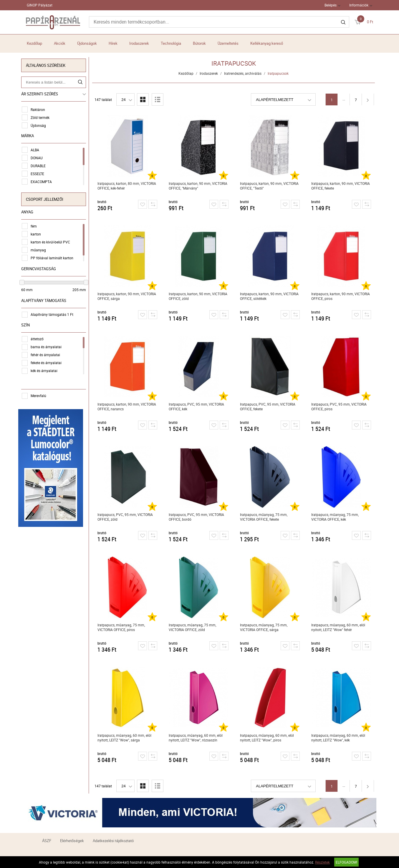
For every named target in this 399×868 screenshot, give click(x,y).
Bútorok (199, 43)
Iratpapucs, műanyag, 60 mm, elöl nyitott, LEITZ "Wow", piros (268, 738)
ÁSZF (47, 841)
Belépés (331, 5)
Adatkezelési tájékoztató (113, 841)
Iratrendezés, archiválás (244, 73)
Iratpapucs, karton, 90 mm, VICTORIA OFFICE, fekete (341, 186)
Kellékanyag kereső (267, 43)
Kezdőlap (34, 43)
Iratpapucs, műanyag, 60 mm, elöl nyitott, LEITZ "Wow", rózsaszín (197, 738)
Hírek (113, 43)
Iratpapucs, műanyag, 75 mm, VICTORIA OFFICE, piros (122, 627)
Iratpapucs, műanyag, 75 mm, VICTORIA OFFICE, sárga (265, 627)
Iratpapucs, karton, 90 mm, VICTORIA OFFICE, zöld (199, 296)
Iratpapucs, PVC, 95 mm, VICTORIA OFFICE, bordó (197, 517)
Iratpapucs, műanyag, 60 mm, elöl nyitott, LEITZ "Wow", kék (339, 738)
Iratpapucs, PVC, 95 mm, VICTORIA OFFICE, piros (340, 406)
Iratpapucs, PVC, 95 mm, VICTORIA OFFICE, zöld (126, 517)
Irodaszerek (139, 43)
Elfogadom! (346, 862)
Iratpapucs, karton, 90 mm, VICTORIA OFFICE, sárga (128, 296)
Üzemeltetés (228, 43)
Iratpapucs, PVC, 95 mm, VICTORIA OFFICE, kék (197, 406)
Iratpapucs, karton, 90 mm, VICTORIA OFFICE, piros (341, 296)
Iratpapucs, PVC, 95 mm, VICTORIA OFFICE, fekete (269, 406)
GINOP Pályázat (40, 5)
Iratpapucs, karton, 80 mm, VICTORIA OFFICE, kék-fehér (128, 186)
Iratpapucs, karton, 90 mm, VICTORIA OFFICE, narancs (128, 406)
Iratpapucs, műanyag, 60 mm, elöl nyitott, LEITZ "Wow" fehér (339, 627)
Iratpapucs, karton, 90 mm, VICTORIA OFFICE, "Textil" (270, 186)
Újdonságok (87, 43)
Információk (359, 5)
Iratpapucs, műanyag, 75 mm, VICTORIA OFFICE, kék (336, 517)
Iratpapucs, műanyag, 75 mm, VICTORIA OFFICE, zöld (193, 627)
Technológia (171, 43)
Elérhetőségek (72, 841)
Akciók (60, 43)
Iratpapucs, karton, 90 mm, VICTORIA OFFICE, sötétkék (270, 296)
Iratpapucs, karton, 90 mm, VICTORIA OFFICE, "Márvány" (199, 186)
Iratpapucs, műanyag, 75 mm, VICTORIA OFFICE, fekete (265, 517)
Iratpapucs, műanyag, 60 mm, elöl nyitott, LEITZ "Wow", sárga (125, 738)
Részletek (322, 862)
